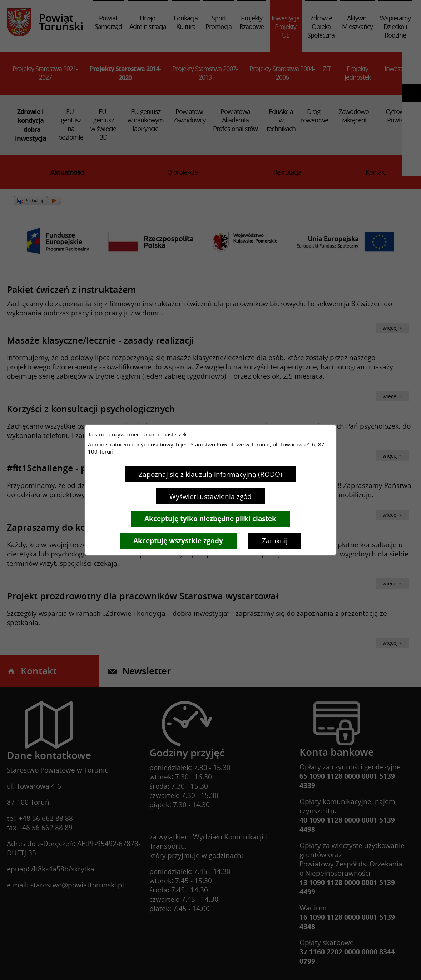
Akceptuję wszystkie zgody (178, 541)
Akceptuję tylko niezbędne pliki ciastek (210, 519)
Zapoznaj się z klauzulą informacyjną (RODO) (210, 474)
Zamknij (275, 541)
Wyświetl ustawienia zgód (210, 496)
